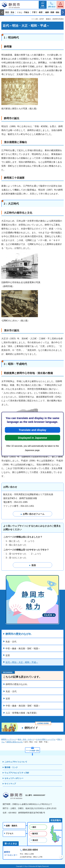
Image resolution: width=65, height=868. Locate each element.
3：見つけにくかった (16, 558)
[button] (43, 5)
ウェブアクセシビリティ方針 (17, 773)
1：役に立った (13, 541)
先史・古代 (11, 642)
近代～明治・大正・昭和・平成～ (22, 662)
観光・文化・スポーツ (26, 739)
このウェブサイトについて (16, 762)
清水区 (35, 840)
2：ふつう (30, 541)
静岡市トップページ (9, 739)
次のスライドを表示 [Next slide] (63, 12)
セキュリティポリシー (14, 778)
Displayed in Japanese (33, 438)
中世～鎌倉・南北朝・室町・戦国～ (23, 649)
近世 (8, 655)
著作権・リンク (11, 767)
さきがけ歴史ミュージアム (46, 739)
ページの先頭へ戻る (33, 751)
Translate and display (32, 430)
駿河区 (35, 834)
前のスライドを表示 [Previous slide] (2, 12)
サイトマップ (10, 784)
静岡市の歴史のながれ (18, 634)
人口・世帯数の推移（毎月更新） (22, 713)
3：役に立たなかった (16, 545)
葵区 (34, 827)
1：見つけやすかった (16, 554)
